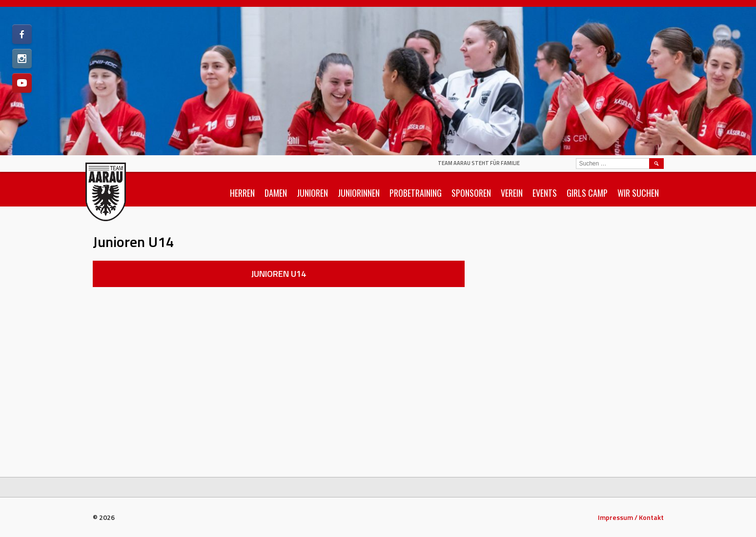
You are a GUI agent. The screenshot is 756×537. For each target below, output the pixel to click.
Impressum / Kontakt (631, 517)
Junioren (312, 193)
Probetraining (416, 193)
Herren (242, 193)
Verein (512, 193)
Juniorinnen (359, 193)
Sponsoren (471, 193)
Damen (276, 193)
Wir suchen (638, 193)
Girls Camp (587, 193)
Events (545, 193)
